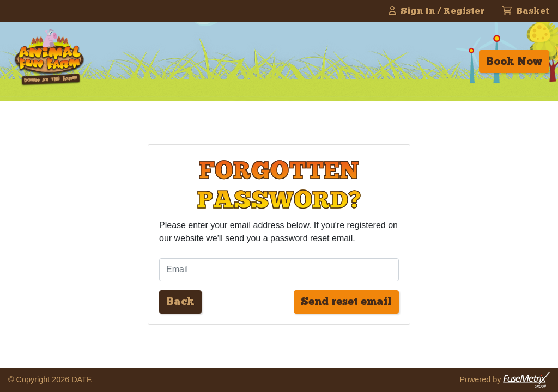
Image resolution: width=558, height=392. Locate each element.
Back (180, 301)
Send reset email (346, 301)
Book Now (514, 61)
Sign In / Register (436, 11)
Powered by (505, 380)
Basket (526, 11)
